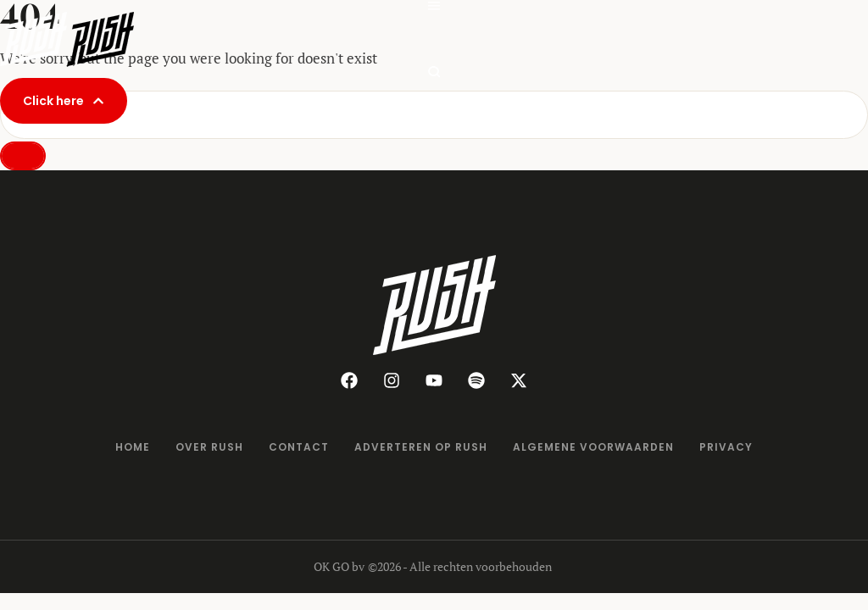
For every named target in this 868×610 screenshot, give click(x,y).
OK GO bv (339, 566)
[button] (434, 6)
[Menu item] (133, 447)
